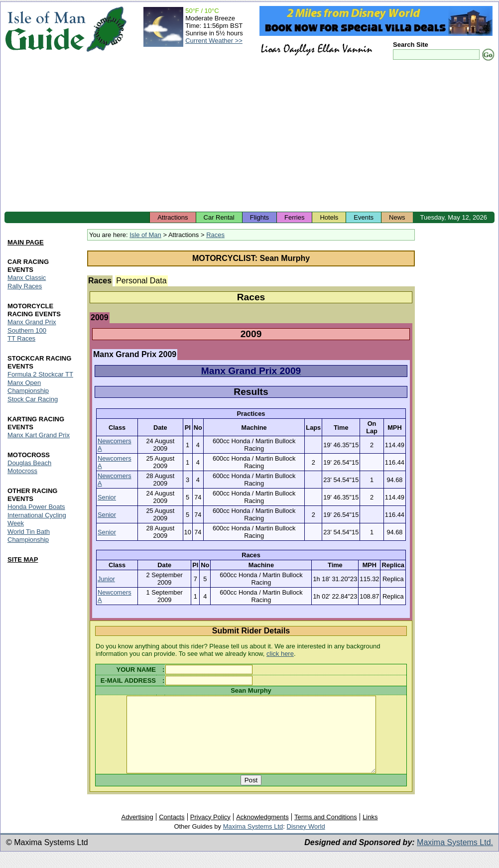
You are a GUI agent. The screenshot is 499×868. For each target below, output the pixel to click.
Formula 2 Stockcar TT (40, 375)
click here (280, 654)
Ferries (294, 217)
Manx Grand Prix (32, 322)
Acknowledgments (262, 832)
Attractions (173, 217)
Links (370, 832)
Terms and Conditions (326, 832)
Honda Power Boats (36, 507)
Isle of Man (145, 235)
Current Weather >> (214, 41)
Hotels (329, 217)
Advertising (137, 832)
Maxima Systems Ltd (253, 841)
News (397, 217)
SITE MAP (23, 559)
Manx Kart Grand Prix (39, 435)
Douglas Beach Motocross (29, 467)
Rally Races (25, 286)
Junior (106, 579)
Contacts (172, 832)
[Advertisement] (249, 137)
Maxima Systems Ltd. (455, 857)
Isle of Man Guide (45, 29)
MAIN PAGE (26, 242)
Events (364, 217)
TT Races (21, 339)
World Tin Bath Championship (29, 536)
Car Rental (219, 217)
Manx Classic (27, 278)
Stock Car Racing (33, 400)
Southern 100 (27, 330)
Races (215, 235)
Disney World (306, 841)
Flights (259, 217)
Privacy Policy (210, 832)
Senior (107, 497)
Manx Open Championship (28, 387)
